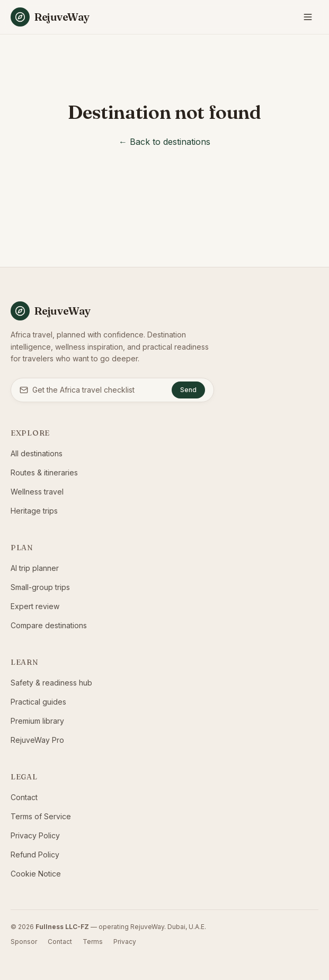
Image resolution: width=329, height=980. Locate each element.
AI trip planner (35, 568)
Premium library (37, 721)
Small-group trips (40, 587)
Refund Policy (35, 855)
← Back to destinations (164, 142)
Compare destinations (49, 625)
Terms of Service (41, 816)
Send (188, 390)
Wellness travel (37, 492)
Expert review (35, 606)
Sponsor (24, 942)
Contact (24, 797)
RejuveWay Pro (37, 740)
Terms (93, 942)
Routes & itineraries (44, 472)
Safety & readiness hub (51, 683)
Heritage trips (34, 511)
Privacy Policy (35, 835)
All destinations (37, 453)
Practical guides (38, 702)
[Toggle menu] (308, 17)
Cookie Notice (36, 874)
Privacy (125, 942)
